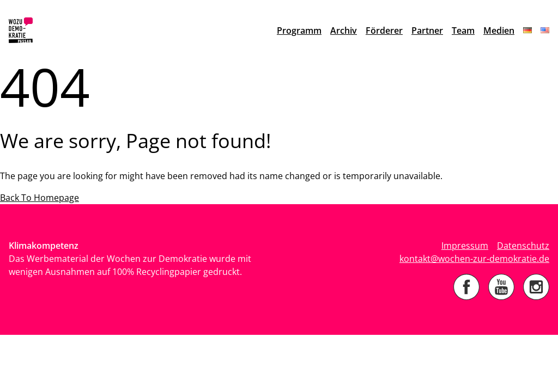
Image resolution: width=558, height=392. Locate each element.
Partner (427, 30)
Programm (299, 30)
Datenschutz (523, 246)
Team (463, 30)
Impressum (465, 246)
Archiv (344, 30)
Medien (499, 30)
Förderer (384, 30)
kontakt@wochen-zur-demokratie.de (474, 259)
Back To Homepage (40, 198)
